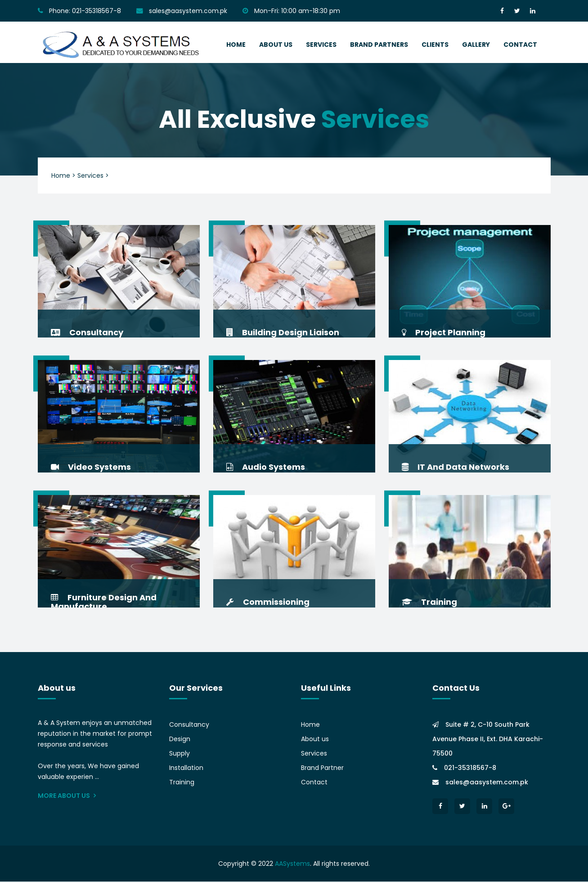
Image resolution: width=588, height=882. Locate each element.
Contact (314, 783)
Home (310, 725)
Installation (186, 768)
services (321, 45)
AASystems (292, 864)
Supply (180, 754)
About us (315, 739)
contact (520, 45)
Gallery (476, 45)
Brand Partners (379, 45)
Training (182, 783)
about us (276, 45)
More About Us (67, 796)
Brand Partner (322, 768)
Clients (435, 45)
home (236, 45)
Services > (93, 175)
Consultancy (189, 725)
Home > (63, 175)
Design (180, 739)
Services (314, 754)
